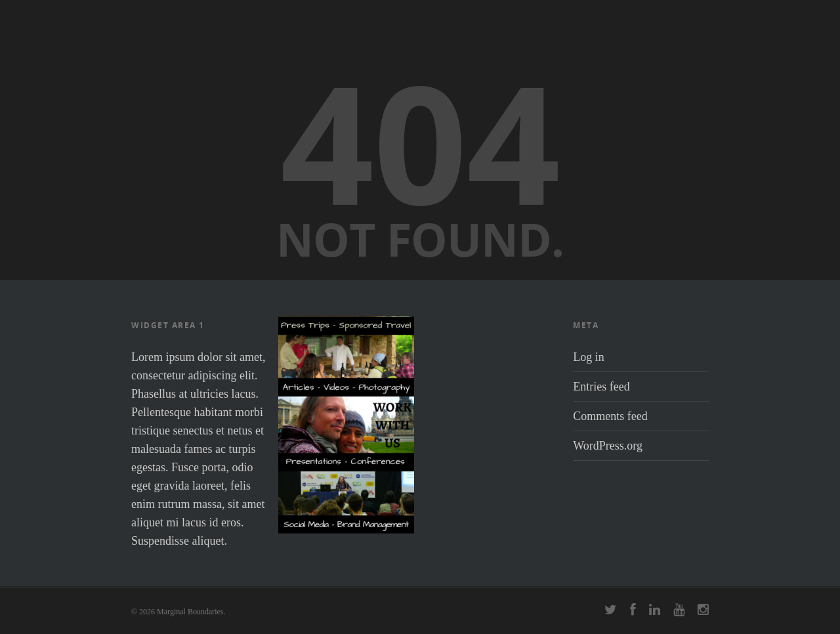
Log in (589, 357)
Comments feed (610, 416)
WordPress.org (608, 446)
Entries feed (601, 387)
